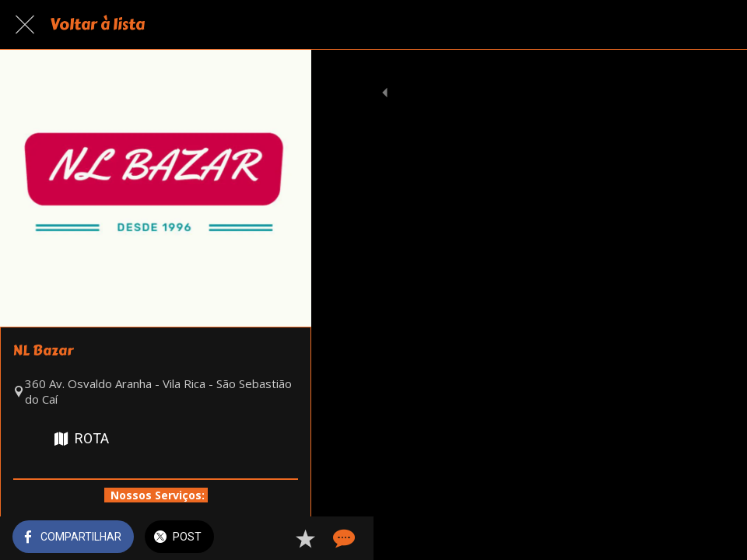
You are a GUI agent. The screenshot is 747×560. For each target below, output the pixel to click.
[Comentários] (716, 538)
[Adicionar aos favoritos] (679, 538)
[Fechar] (25, 25)
